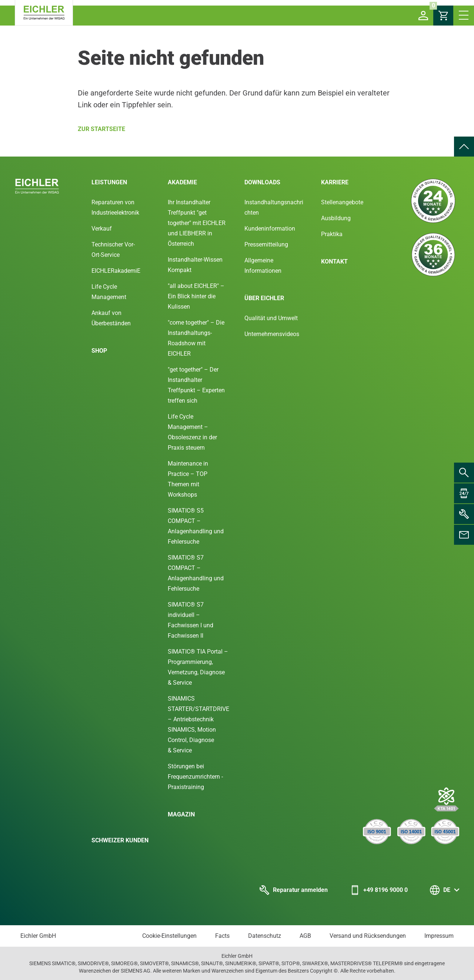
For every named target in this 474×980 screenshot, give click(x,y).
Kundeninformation (270, 229)
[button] (423, 16)
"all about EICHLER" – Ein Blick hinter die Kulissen (196, 296)
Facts (222, 936)
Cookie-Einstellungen (169, 936)
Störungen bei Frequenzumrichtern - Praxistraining (195, 777)
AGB (305, 936)
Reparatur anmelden (294, 890)
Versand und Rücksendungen (368, 936)
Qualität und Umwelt (271, 318)
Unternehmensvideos (272, 334)
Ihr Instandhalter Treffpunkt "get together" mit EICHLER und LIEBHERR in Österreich (197, 223)
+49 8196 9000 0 (379, 890)
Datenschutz (265, 936)
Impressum (439, 936)
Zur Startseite (101, 129)
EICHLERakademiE (116, 271)
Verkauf (102, 229)
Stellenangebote (342, 202)
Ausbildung (336, 218)
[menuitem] (464, 147)
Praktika (332, 234)
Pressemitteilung (266, 244)
